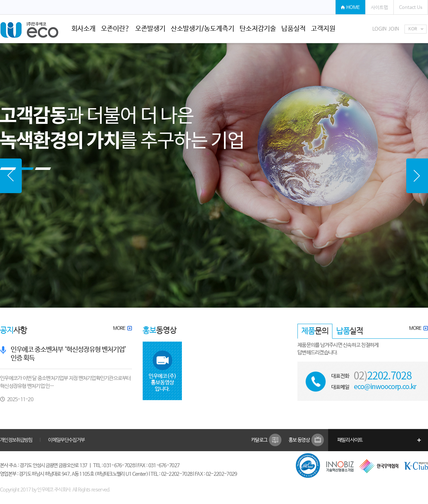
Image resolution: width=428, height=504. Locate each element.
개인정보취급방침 (16, 440)
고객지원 (323, 29)
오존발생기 (150, 29)
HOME (353, 8)
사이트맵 (379, 8)
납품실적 (294, 29)
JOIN (394, 29)
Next (417, 176)
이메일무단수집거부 (66, 440)
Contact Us (411, 8)
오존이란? (115, 29)
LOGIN (379, 29)
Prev (11, 176)
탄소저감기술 (258, 29)
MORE (123, 329)
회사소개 (83, 29)
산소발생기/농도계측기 (203, 29)
